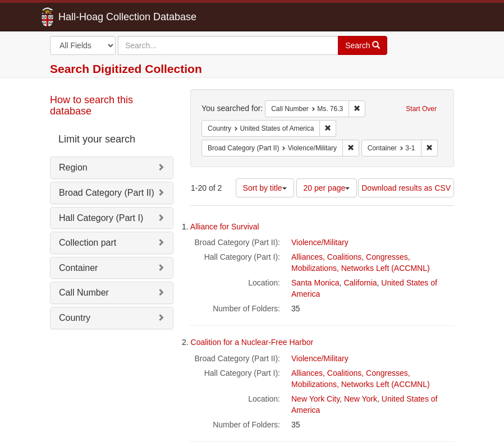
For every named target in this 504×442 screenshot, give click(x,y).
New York (361, 399)
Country (75, 318)
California (360, 283)
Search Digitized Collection (126, 69)
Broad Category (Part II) (107, 193)
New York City (315, 399)
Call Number (84, 293)
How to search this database (91, 105)
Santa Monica (315, 283)
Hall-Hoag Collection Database (92, 17)
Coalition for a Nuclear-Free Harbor (252, 342)
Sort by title (265, 188)
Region (73, 167)
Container (78, 268)
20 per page (327, 188)
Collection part (88, 243)
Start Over (421, 109)
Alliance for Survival (225, 227)
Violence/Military (320, 242)
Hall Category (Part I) (101, 218)
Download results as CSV (406, 188)
